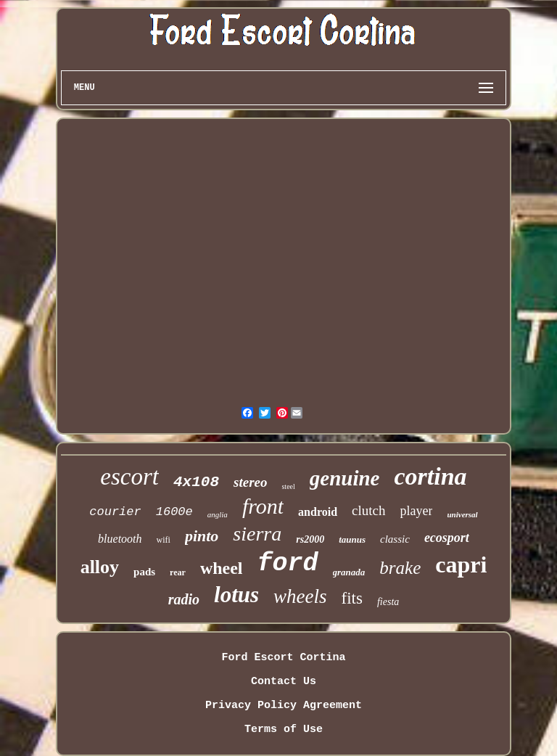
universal (462, 514)
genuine (345, 478)
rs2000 (310, 539)
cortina (430, 476)
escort (129, 477)
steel (288, 486)
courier (115, 512)
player (417, 511)
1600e (174, 512)
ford (288, 564)
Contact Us (284, 682)
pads (144, 572)
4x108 (196, 482)
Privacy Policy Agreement (284, 706)
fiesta (388, 602)
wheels (300, 596)
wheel (222, 568)
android (318, 512)
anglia (218, 514)
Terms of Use (284, 730)
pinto (202, 536)
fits (352, 598)
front (263, 506)
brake (400, 568)
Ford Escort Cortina (283, 658)
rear (178, 572)
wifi (164, 540)
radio (184, 599)
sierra (257, 534)
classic (395, 539)
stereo (250, 482)
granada (349, 572)
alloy (100, 567)
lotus (236, 595)
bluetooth (120, 539)
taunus (352, 539)
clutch (368, 510)
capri (461, 564)
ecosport (447, 538)
